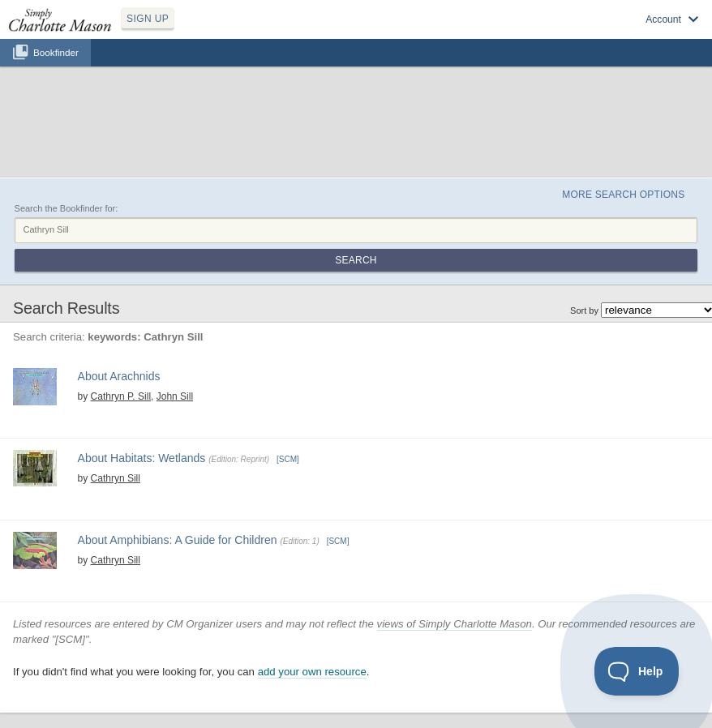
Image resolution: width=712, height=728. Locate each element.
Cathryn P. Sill (121, 396)
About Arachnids (119, 376)
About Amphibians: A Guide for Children (178, 540)
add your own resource (312, 672)
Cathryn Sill (116, 478)
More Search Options (623, 195)
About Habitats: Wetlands (142, 458)
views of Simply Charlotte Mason (455, 624)
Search (356, 260)
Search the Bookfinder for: (66, 208)
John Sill (175, 396)
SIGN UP (148, 19)
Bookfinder (56, 52)
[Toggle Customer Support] (637, 671)
